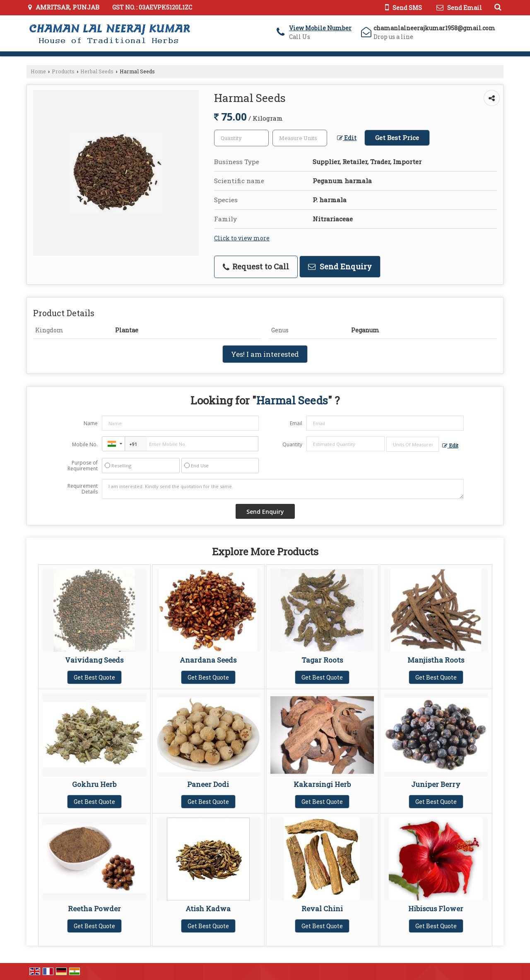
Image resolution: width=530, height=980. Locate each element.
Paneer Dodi (208, 784)
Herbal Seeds (97, 71)
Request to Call (256, 266)
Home (38, 71)
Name (91, 423)
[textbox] (300, 138)
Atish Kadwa (208, 909)
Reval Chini (322, 909)
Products (63, 71)
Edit (347, 138)
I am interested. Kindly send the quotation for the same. (283, 489)
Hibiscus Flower (436, 909)
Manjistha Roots (436, 660)
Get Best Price (397, 138)
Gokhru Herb (94, 784)
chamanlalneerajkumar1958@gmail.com (434, 28)
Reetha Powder (94, 909)
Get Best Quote (94, 677)
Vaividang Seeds (94, 660)
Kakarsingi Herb (322, 784)
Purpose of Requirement (83, 466)
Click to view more (242, 238)
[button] (320, 28)
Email (296, 423)
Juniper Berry (436, 784)
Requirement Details (83, 489)
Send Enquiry (340, 266)
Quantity (292, 444)
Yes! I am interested (265, 354)
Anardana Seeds (208, 660)
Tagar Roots (322, 660)
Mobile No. (85, 444)
